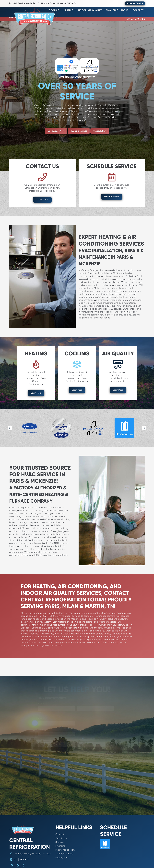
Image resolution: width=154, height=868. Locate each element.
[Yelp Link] (24, 866)
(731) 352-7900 (22, 860)
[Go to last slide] (10, 428)
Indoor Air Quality (90, 10)
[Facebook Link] (12, 866)
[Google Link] (18, 866)
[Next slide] (144, 428)
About (125, 10)
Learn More (36, 393)
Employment (62, 858)
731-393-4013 (138, 19)
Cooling (54, 10)
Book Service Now (56, 131)
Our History (61, 838)
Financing (112, 10)
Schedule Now (100, 131)
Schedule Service (135, 3)
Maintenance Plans (65, 850)
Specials (60, 842)
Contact (138, 10)
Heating (69, 10)
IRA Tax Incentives (79, 131)
